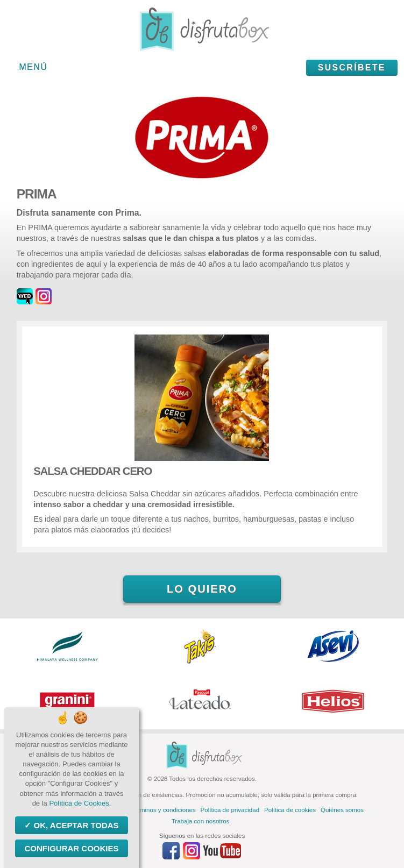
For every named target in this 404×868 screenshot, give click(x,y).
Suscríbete (352, 67)
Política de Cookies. (80, 803)
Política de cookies (290, 810)
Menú (34, 67)
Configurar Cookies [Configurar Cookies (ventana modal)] (71, 848)
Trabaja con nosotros (201, 821)
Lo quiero (202, 589)
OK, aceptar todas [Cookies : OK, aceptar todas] (75, 825)
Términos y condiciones (163, 810)
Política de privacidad (230, 810)
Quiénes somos (342, 810)
